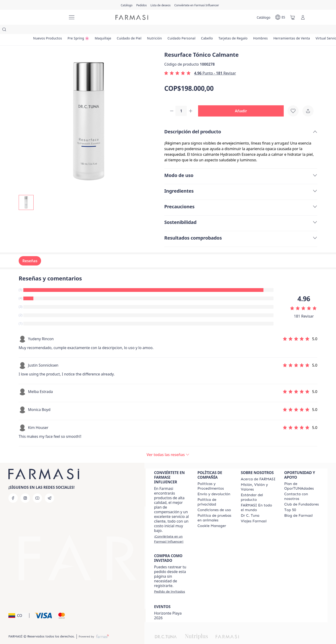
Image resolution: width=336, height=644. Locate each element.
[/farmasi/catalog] (127, 5)
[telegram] (49, 489)
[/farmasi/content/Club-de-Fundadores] (301, 495)
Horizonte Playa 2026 (168, 607)
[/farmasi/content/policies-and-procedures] (215, 477)
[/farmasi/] (47, 17)
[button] (243, 102)
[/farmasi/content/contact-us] (302, 488)
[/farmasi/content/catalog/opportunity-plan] (302, 477)
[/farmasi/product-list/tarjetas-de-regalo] (269, 30)
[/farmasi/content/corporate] (258, 499)
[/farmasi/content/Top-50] (290, 501)
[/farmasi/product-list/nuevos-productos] (50, 30)
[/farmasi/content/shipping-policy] (214, 485)
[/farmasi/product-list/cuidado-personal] (208, 30)
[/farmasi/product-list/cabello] (238, 30)
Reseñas (30, 252)
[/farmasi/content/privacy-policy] (215, 493)
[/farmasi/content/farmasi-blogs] (298, 507)
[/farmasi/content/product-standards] (258, 488)
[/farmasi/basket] (293, 17)
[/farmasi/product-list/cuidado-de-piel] (146, 30)
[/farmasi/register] (142, 5)
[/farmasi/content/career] (254, 512)
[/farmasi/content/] (212, 517)
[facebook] (13, 489)
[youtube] (37, 489)
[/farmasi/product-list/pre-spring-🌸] (86, 30)
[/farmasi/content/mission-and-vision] (258, 478)
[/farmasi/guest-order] (169, 583)
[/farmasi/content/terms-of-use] (214, 501)
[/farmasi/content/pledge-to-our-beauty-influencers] (250, 507)
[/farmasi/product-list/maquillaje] (115, 30)
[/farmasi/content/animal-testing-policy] (215, 509)
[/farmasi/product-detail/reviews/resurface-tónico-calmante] (168, 446)
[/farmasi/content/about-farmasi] (258, 470)
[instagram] (25, 489)
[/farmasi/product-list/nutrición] (176, 30)
